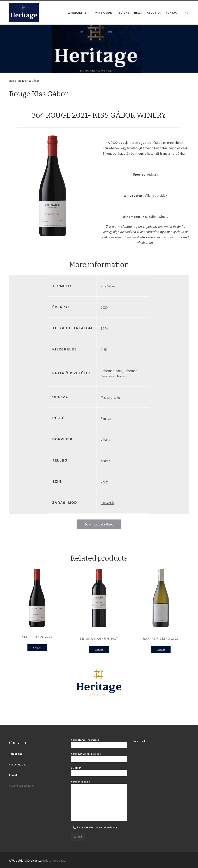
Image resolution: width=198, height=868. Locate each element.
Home (13, 81)
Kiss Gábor (108, 286)
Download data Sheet (99, 524)
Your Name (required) (99, 744)
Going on (37, 648)
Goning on (99, 650)
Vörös (105, 482)
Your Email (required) (99, 758)
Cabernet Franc (111, 371)
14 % (104, 329)
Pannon (106, 418)
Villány (105, 440)
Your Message (99, 801)
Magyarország (110, 397)
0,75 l (105, 350)
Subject (99, 771)
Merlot (122, 376)
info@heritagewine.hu (21, 786)
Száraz (105, 461)
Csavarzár (107, 503)
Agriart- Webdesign (54, 860)
